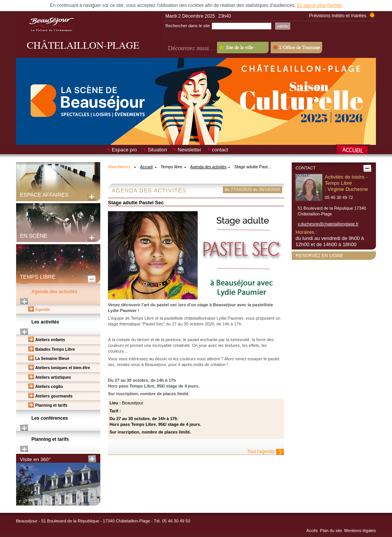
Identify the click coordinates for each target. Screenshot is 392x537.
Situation (158, 150)
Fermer (335, 5)
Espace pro (124, 150)
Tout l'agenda (261, 452)
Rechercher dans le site (188, 26)
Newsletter (189, 150)
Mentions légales (360, 530)
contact (220, 150)
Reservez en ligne (319, 256)
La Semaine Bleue (52, 359)
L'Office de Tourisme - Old (296, 48)
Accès (312, 530)
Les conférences (50, 418)
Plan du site (331, 530)
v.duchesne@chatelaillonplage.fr (328, 224)
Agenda (42, 310)
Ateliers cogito (49, 387)
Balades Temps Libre (55, 349)
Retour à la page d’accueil (356, 150)
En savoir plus (311, 5)
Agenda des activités (54, 292)
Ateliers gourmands (54, 396)
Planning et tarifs (51, 405)
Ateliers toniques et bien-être (63, 368)
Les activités (45, 322)
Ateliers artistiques (53, 377)
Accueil (146, 167)
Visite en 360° (35, 459)
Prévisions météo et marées (338, 16)
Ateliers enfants (50, 340)
